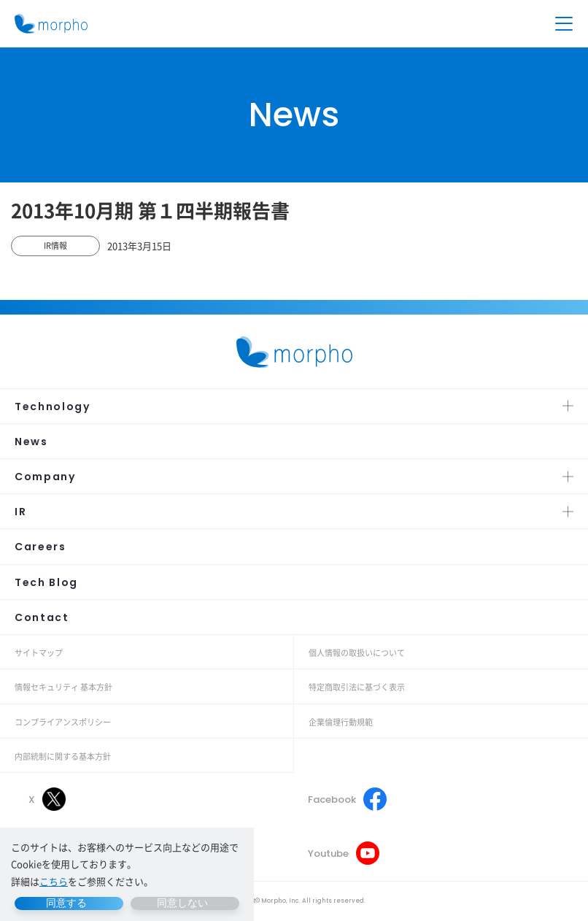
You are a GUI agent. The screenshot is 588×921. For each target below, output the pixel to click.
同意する (66, 903)
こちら (54, 881)
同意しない (182, 903)
